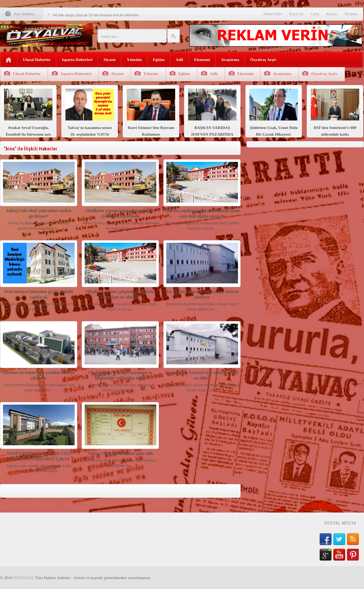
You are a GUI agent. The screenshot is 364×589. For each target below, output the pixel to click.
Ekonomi (202, 59)
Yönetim (134, 59)
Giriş (315, 14)
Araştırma (230, 59)
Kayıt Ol (296, 14)
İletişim (351, 14)
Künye (332, 14)
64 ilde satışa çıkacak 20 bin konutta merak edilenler (96, 15)
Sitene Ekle (272, 14)
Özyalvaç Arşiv (263, 59)
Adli (179, 59)
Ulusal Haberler (37, 59)
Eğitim (159, 59)
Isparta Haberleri (77, 59)
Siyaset (110, 59)
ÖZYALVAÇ (24, 578)
